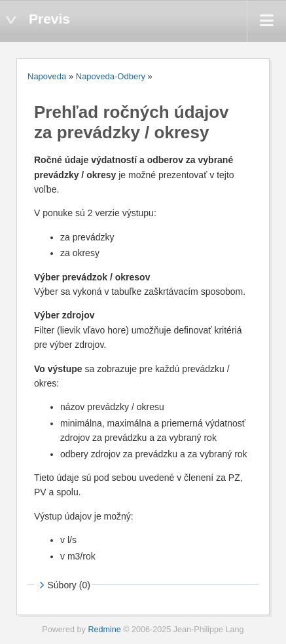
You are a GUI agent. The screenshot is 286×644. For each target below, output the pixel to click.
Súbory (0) (63, 585)
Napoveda (47, 76)
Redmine (104, 630)
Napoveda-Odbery (111, 76)
